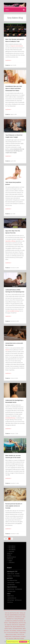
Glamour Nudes (8, 629)
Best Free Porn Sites (14, 613)
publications (12, 562)
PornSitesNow (18, 589)
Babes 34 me (11, 596)
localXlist (18, 583)
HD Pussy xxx (18, 600)
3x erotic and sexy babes (13, 633)
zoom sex (7, 613)
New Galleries (12, 548)
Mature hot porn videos (11, 635)
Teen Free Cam (21, 635)
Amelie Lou (10, 553)
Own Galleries (12, 550)
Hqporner (9, 625)
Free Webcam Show (12, 580)
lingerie (10, 561)
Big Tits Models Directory (19, 627)
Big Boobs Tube (9, 627)
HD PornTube (11, 600)
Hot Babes (22, 638)
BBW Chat (16, 638)
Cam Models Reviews (17, 629)
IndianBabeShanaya (10, 418)
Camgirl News (22, 625)
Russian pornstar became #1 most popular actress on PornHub (14, 506)
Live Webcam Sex (9, 621)
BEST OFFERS (23, 642)
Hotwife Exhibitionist (14, 615)
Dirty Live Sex (15, 625)
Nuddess (10, 576)
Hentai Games (11, 583)
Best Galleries (12, 546)
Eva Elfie (9, 555)
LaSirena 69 (10, 559)
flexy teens (11, 638)
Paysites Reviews (16, 636)
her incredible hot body (13, 311)
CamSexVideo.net (12, 598)
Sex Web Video (11, 585)
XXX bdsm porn (19, 617)
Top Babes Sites (11, 591)
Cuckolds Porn (11, 617)
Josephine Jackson (11, 557)
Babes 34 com (11, 574)
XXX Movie (19, 631)
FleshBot (17, 574)
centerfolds (11, 551)
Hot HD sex (10, 602)
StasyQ (7, 350)
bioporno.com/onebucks (17, 46)
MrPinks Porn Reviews (18, 621)
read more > (8, 60)
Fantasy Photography (19, 619)
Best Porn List (11, 589)
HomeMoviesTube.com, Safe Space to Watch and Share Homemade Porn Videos (14, 88)
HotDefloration (8, 636)
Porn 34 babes (16, 576)
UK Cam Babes (13, 631)
